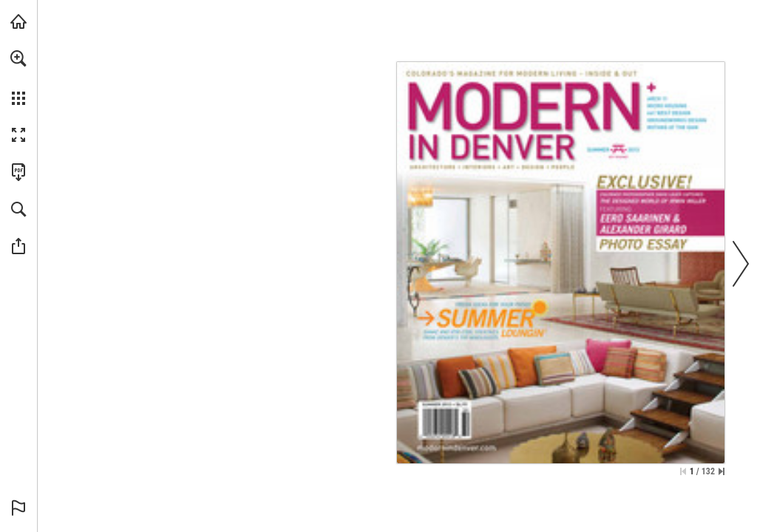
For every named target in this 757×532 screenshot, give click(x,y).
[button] (18, 58)
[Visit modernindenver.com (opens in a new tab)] (18, 21)
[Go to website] (456, 447)
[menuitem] (18, 78)
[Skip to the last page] (722, 471)
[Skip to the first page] (683, 471)
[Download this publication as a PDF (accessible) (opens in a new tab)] (18, 172)
